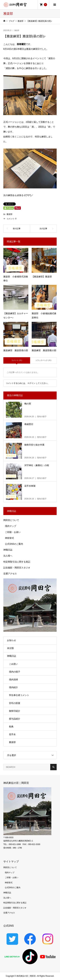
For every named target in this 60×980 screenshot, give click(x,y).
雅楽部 (17, 30)
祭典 (11, 727)
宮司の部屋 (15, 703)
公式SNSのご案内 (14, 544)
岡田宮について (11, 520)
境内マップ (11, 526)
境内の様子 (15, 672)
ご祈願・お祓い (13, 532)
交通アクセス (10, 574)
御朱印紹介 (15, 711)
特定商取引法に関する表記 (17, 562)
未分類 (10, 648)
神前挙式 (9, 538)
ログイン (31, 383)
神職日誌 (8, 550)
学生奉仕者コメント (19, 695)
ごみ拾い (13, 664)
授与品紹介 (15, 719)
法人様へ (8, 556)
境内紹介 (13, 687)
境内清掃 (13, 680)
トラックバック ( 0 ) (43, 360)
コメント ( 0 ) (17, 360)
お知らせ (12, 640)
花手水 (12, 734)
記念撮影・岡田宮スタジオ (17, 568)
